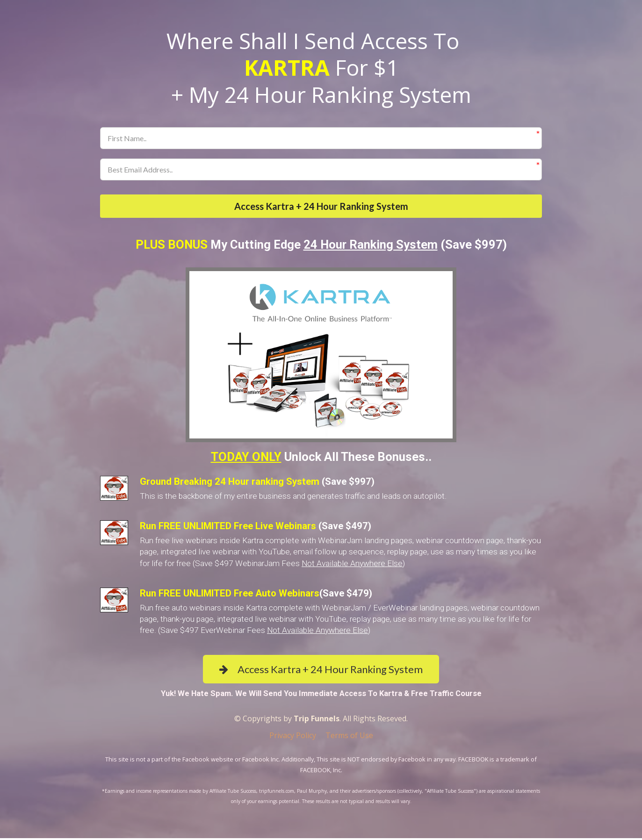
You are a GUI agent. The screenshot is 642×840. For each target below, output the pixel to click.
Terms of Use (349, 738)
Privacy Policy (293, 738)
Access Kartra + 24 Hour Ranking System (321, 207)
